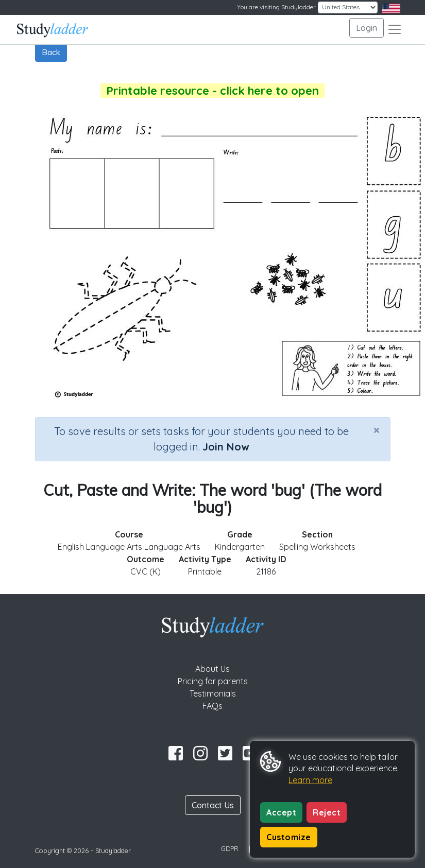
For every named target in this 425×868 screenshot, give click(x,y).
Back (51, 52)
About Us (212, 669)
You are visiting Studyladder (276, 7)
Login (367, 28)
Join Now (226, 447)
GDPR (230, 848)
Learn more (310, 780)
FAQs (212, 706)
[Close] (377, 430)
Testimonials (213, 693)
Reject (327, 812)
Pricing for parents (213, 681)
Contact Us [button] (213, 805)
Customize (289, 837)
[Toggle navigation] (395, 29)
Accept (281, 812)
